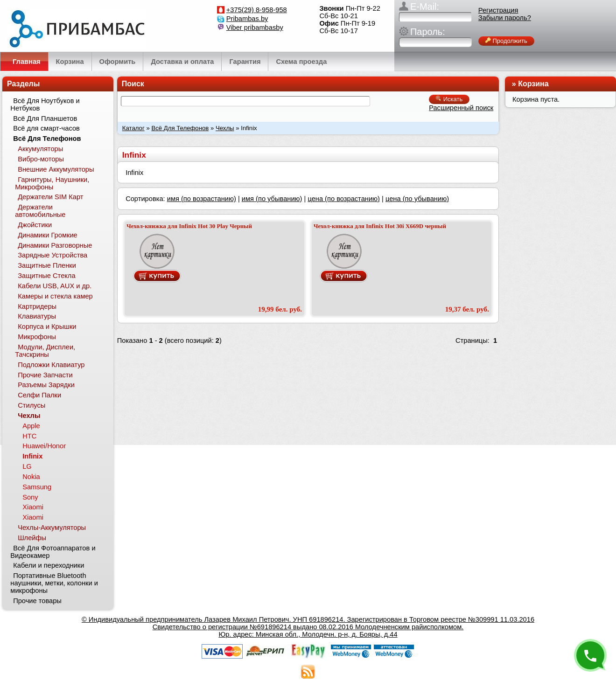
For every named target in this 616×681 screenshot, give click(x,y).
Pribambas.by (247, 19)
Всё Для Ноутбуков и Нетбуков (45, 104)
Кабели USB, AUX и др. (55, 286)
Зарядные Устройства (52, 255)
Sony (30, 497)
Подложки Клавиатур (51, 365)
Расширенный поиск (461, 108)
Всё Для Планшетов (45, 118)
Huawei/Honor (44, 446)
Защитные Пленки (47, 265)
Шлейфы (32, 538)
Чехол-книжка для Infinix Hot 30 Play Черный (189, 226)
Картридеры (37, 306)
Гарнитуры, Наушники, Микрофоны (52, 183)
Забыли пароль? (505, 18)
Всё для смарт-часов (46, 128)
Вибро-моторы (41, 159)
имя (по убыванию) (272, 199)
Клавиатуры (37, 316)
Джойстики (35, 225)
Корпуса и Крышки (47, 327)
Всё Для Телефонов (180, 128)
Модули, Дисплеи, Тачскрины (45, 351)
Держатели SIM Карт (50, 197)
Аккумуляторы (40, 149)
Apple (31, 426)
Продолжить (506, 41)
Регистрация (498, 10)
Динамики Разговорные (55, 245)
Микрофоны (37, 337)
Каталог (133, 128)
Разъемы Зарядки (46, 385)
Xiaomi (33, 507)
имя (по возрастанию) (202, 199)
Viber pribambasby (255, 28)
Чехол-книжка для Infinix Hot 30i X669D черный (380, 226)
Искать (449, 99)
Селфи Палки (39, 395)
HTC (29, 436)
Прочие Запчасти (45, 375)
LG (27, 466)
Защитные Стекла (46, 276)
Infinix (32, 456)
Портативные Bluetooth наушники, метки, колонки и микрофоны (54, 583)
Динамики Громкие (48, 235)
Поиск (133, 84)
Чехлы (225, 128)
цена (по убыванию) (417, 199)
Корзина (533, 84)
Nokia (31, 477)
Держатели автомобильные (40, 211)
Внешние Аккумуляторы (56, 169)
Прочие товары (37, 601)
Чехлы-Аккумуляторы (52, 528)
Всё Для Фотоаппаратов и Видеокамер (53, 552)
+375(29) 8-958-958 (257, 10)
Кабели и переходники (49, 565)
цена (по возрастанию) (344, 199)
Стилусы (31, 405)
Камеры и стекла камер (55, 296)
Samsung (37, 487)
